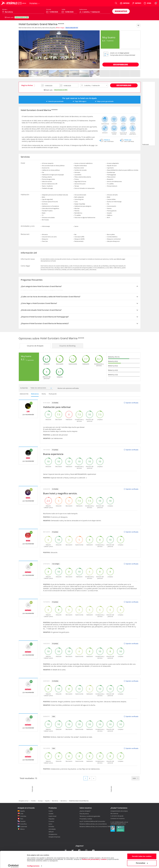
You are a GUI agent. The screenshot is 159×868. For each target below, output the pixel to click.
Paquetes (51, 819)
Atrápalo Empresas (54, 837)
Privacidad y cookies (86, 819)
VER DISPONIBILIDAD (121, 64)
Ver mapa (60, 28)
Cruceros (51, 821)
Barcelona (55, 801)
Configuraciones (33, 864)
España (47, 801)
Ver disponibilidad (124, 85)
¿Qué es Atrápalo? (85, 811)
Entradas (51, 826)
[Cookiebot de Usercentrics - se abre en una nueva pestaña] (13, 864)
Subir (135, 778)
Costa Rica (23, 824)
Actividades (52, 829)
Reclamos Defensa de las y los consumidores (93, 824)
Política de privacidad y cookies (94, 857)
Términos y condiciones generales (90, 816)
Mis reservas (114, 814)
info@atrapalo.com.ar (121, 822)
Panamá (23, 821)
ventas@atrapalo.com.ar (118, 824)
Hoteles (33, 801)
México (22, 829)
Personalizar (142, 861)
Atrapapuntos (53, 834)
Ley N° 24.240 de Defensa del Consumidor (92, 821)
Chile (22, 814)
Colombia (23, 816)
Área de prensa (84, 814)
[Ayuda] (147, 3)
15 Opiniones (110, 41)
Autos (50, 824)
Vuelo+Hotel (52, 816)
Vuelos (51, 811)
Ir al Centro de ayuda (117, 816)
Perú (22, 819)
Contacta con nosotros (118, 819)
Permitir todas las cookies (142, 854)
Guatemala (24, 826)
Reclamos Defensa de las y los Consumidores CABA (95, 826)
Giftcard (51, 832)
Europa (40, 801)
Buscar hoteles (121, 11)
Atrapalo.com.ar (24, 801)
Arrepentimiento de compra (119, 811)
